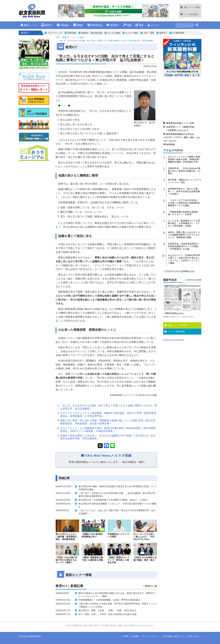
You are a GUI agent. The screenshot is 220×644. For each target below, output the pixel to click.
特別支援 (98, 33)
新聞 (186, 137)
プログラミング (55, 33)
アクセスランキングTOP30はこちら (180, 271)
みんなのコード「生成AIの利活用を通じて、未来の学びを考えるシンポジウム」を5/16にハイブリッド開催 (184, 259)
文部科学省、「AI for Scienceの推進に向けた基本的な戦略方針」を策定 (184, 171)
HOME (126, 636)
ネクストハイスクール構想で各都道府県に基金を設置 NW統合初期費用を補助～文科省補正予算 (184, 159)
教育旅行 (113, 25)
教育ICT (47, 25)
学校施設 (63, 25)
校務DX (85, 33)
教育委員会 (95, 25)
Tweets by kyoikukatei (174, 340)
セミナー (153, 25)
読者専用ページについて (178, 130)
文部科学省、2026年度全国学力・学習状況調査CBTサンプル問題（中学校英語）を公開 (184, 246)
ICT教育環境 (178, 33)
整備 (127, 25)
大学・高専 (149, 33)
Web (192, 137)
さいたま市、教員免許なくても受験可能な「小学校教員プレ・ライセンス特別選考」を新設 (184, 223)
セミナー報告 (132, 33)
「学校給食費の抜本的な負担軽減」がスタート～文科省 (183, 213)
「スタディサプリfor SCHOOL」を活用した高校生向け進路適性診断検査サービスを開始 (184, 203)
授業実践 (72, 33)
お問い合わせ (193, 636)
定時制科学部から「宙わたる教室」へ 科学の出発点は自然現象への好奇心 (184, 191)
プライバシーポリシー (151, 636)
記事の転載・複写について (174, 636)
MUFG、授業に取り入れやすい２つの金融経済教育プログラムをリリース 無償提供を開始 (184, 235)
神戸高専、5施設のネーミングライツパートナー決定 (185, 181)
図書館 (78, 25)
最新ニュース (29, 25)
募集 (139, 25)
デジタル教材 (114, 33)
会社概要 (135, 636)
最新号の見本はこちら (174, 313)
